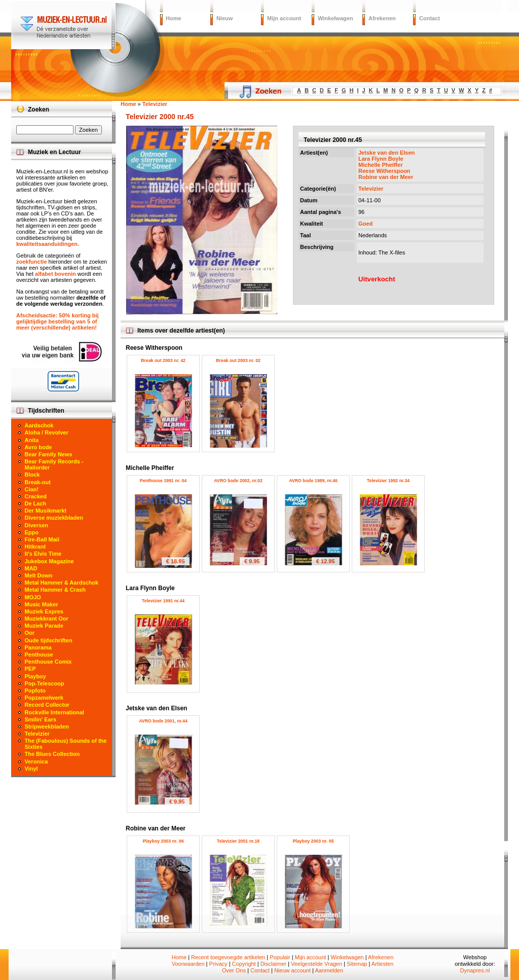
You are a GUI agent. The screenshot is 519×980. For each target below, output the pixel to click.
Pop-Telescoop (45, 683)
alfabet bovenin (55, 274)
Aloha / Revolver (47, 432)
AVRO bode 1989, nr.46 (313, 481)
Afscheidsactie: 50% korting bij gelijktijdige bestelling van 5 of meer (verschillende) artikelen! (58, 321)
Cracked (36, 496)
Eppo (32, 532)
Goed (365, 224)
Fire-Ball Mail (42, 539)
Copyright (244, 964)
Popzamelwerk (44, 698)
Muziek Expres (44, 611)
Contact (430, 18)
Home (174, 18)
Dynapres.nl (475, 970)
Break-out (38, 482)
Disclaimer (273, 964)
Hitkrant (35, 547)
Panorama (38, 647)
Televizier (371, 189)
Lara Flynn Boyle (381, 159)
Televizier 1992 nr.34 (388, 481)
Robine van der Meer (386, 177)
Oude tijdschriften (49, 640)
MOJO (33, 597)
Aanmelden (329, 970)
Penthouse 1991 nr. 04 (163, 481)
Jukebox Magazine (49, 561)
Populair (280, 957)
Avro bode (39, 447)
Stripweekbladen (47, 727)
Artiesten (382, 964)
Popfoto (35, 691)
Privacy (218, 964)
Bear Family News (49, 454)
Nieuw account (292, 970)
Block (32, 475)
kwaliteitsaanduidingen (47, 244)
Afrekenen (382, 18)
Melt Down (39, 575)
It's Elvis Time (43, 554)
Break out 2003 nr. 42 (163, 360)
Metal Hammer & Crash (55, 590)
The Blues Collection (52, 754)
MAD (31, 568)
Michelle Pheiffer (380, 165)
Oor (30, 633)
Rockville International (54, 712)
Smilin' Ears (41, 719)
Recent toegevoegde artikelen (228, 957)
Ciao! (32, 489)
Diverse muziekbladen (54, 518)
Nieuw (225, 18)
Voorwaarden (188, 964)
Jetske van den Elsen (386, 153)
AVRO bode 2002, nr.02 (238, 481)
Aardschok (39, 425)
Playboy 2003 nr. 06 (163, 841)
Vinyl (31, 769)
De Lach (36, 503)
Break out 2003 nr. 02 (238, 360)
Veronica (36, 761)
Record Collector (47, 705)
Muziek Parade (44, 626)
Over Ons (234, 970)
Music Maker (42, 604)
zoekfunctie (32, 262)
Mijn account (284, 18)
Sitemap (357, 964)
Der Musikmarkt (46, 511)
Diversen (36, 525)
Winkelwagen (336, 18)
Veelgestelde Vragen (317, 964)
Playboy (35, 676)
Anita (32, 440)
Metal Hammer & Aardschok (62, 583)
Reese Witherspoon (384, 171)
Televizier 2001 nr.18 (238, 841)
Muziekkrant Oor (47, 619)
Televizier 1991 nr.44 (163, 601)
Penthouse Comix (48, 662)
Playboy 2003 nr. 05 (313, 841)
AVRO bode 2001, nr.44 (163, 721)
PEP (30, 669)
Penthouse (39, 655)
